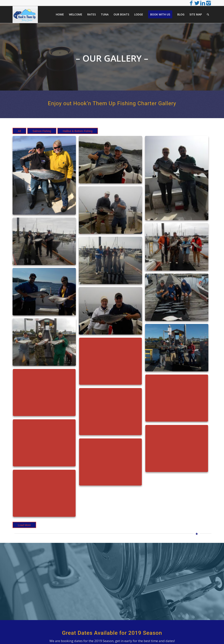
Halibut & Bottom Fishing (78, 131)
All (20, 131)
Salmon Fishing (42, 131)
